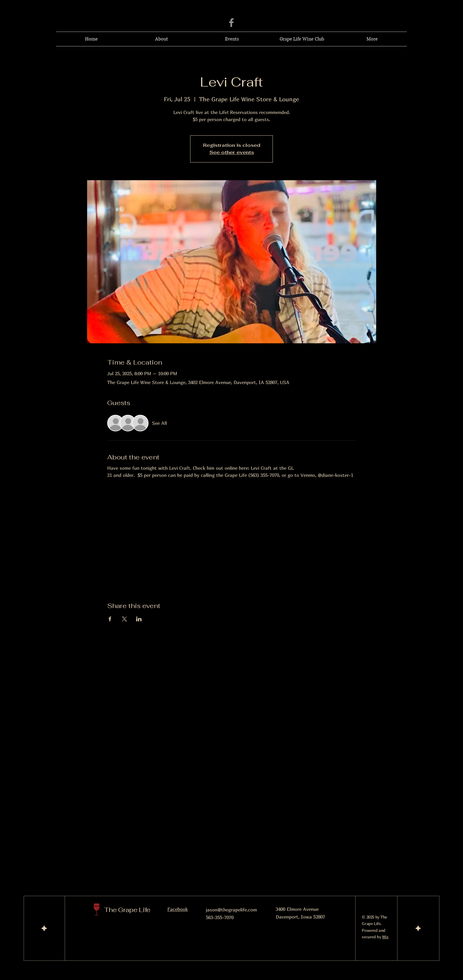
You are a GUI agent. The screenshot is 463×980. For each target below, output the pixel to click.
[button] (372, 39)
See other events (232, 152)
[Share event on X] (124, 619)
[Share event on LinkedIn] (139, 619)
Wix (385, 937)
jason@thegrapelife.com (231, 910)
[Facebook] (231, 23)
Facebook (178, 909)
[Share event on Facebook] (110, 619)
